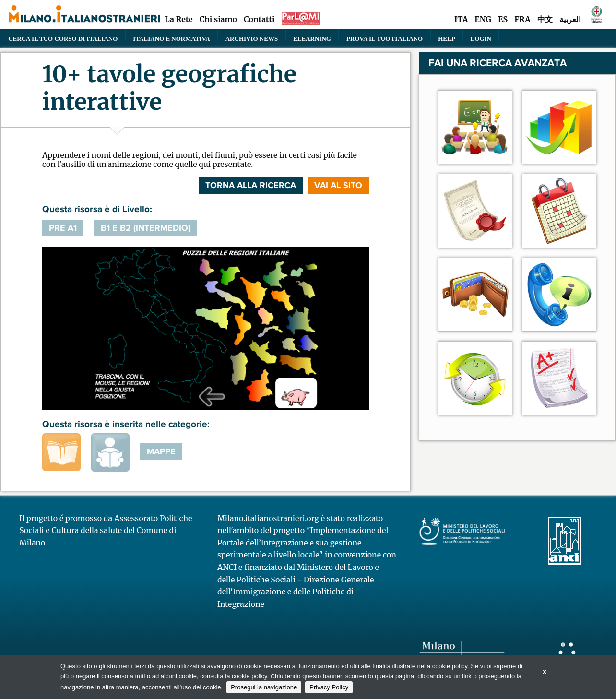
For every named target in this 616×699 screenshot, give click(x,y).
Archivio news (252, 38)
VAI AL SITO (338, 185)
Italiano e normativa (171, 38)
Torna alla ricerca (251, 185)
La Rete (178, 19)
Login (481, 38)
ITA (461, 19)
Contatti (259, 19)
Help (446, 38)
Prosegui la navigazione (264, 687)
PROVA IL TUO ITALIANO (385, 38)
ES (503, 19)
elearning (312, 38)
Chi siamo (218, 19)
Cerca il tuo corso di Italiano (63, 38)
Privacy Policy (329, 687)
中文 (545, 19)
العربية (570, 19)
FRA (522, 19)
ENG (483, 19)
